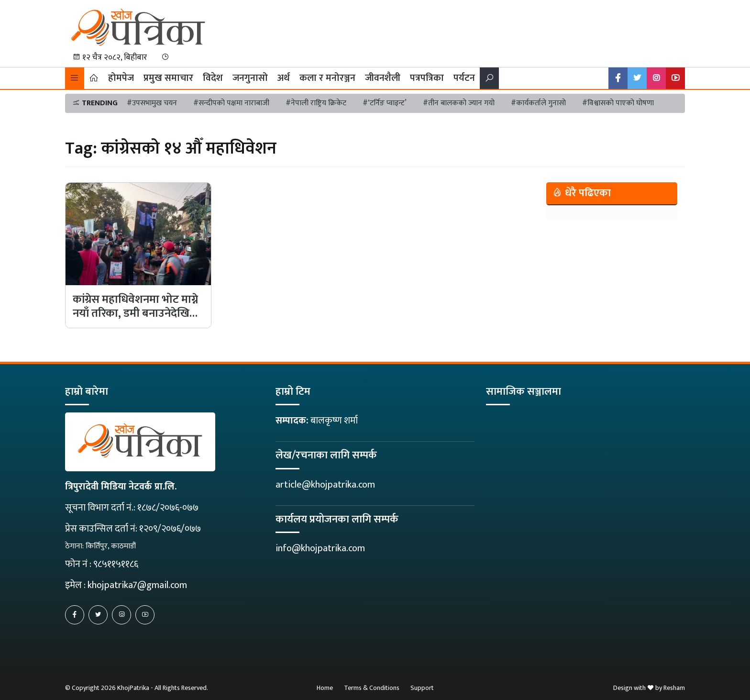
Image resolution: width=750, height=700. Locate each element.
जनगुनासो (250, 78)
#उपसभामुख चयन (152, 103)
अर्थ (284, 78)
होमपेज (121, 78)
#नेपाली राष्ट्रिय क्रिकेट (316, 103)
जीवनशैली (383, 78)
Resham (674, 688)
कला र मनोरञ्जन (327, 78)
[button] (75, 78)
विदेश (213, 78)
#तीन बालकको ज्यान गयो (459, 103)
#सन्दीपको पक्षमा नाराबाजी (231, 103)
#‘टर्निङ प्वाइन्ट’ (385, 103)
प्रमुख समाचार (168, 78)
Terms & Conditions (372, 688)
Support (422, 688)
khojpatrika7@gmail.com (137, 585)
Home (325, 688)
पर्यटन (464, 78)
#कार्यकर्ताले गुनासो (538, 103)
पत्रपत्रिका (427, 78)
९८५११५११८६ (116, 564)
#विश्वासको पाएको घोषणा (618, 103)
